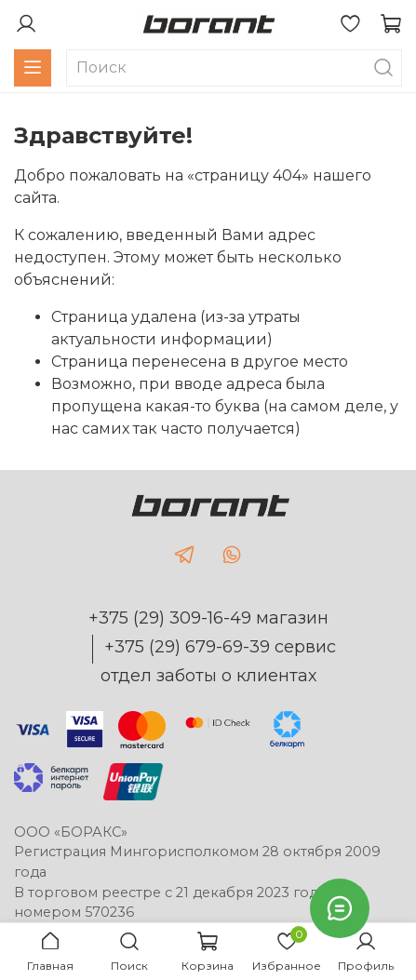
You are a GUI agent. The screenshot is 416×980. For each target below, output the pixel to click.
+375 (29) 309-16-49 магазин (208, 618)
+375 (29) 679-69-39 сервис (220, 647)
